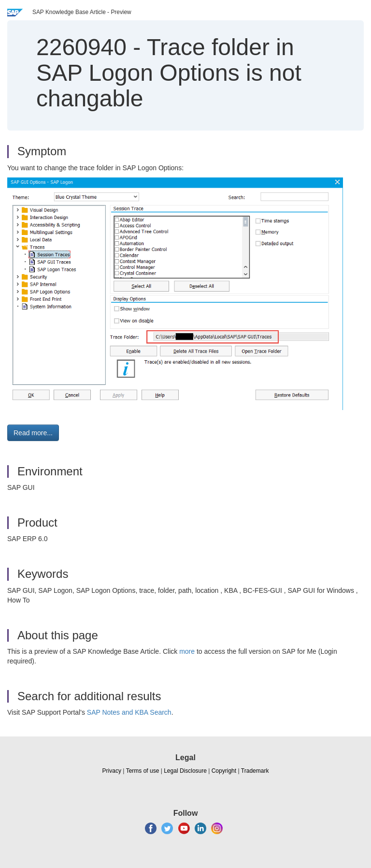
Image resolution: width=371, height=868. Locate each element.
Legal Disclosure (185, 771)
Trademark (255, 771)
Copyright (224, 771)
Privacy (112, 771)
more (187, 651)
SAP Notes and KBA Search (129, 712)
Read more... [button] (33, 433)
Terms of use (143, 771)
